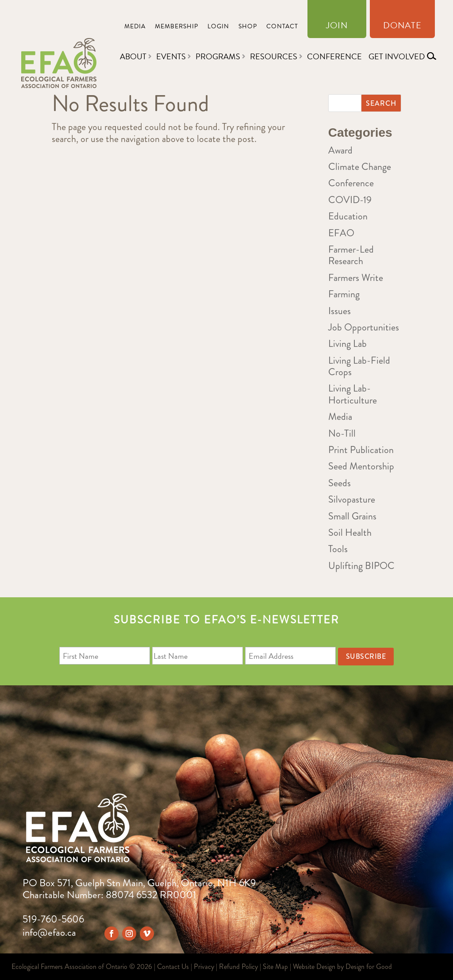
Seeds (340, 483)
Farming (344, 294)
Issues (340, 311)
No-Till (342, 433)
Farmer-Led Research (351, 255)
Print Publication (361, 450)
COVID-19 (350, 200)
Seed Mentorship (361, 466)
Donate (402, 27)
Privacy (204, 967)
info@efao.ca (49, 932)
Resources (274, 56)
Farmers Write (356, 278)
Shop (248, 27)
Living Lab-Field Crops (359, 366)
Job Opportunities (364, 327)
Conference (334, 56)
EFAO (341, 233)
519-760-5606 (53, 919)
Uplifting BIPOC (361, 566)
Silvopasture (352, 499)
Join (337, 27)
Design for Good (369, 967)
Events (171, 56)
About (133, 56)
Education (348, 216)
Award (340, 150)
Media (135, 27)
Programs (218, 56)
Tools (338, 549)
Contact (282, 27)
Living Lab (347, 344)
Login (218, 27)
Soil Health (350, 532)
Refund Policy (238, 967)
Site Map (275, 967)
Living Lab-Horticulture (353, 394)
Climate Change (360, 167)
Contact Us (173, 967)
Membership (177, 27)
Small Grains (352, 516)
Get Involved (397, 56)
